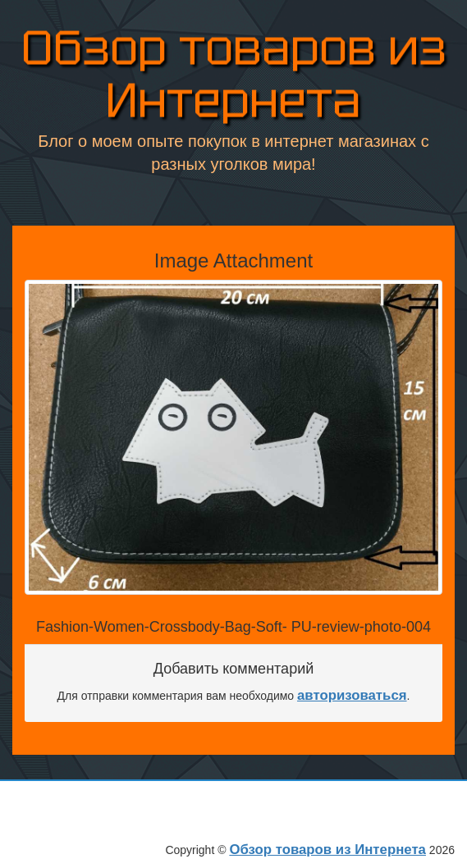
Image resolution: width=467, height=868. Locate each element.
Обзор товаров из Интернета (234, 77)
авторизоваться (352, 695)
